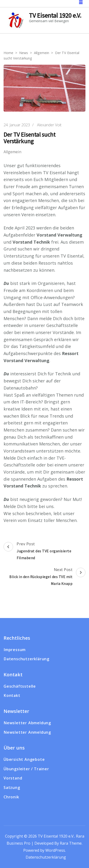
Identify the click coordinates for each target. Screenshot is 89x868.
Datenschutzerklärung (26, 659)
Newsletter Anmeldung (27, 732)
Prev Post (44, 551)
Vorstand (13, 778)
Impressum (15, 650)
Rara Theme (71, 843)
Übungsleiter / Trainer (26, 769)
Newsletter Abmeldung (27, 723)
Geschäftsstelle (20, 686)
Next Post (44, 577)
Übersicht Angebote (24, 759)
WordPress (55, 850)
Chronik (11, 797)
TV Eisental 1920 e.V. (55, 15)
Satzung (12, 788)
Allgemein (12, 152)
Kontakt (12, 695)
